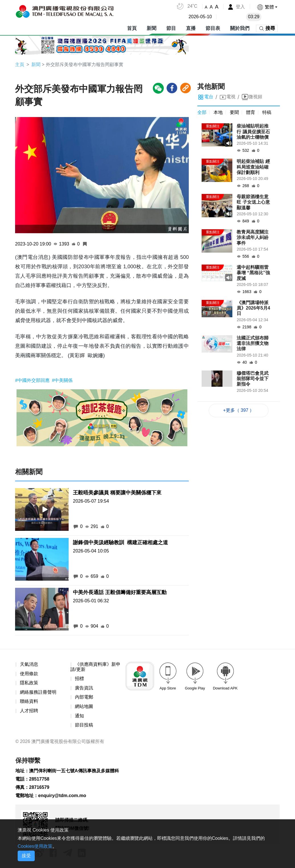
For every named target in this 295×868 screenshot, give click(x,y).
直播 (191, 28)
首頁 (132, 28)
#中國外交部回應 (33, 380)
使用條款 (29, 674)
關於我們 (240, 28)
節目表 (213, 28)
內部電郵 (84, 697)
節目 (171, 28)
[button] (267, 7)
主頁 (20, 65)
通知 (79, 716)
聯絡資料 (29, 701)
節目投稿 (84, 725)
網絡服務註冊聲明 (38, 692)
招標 (79, 678)
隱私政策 (29, 683)
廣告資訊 (84, 688)
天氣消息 (29, 664)
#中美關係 (62, 380)
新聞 (151, 28)
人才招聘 (29, 711)
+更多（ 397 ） (239, 410)
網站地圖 (84, 706)
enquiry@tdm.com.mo (62, 796)
